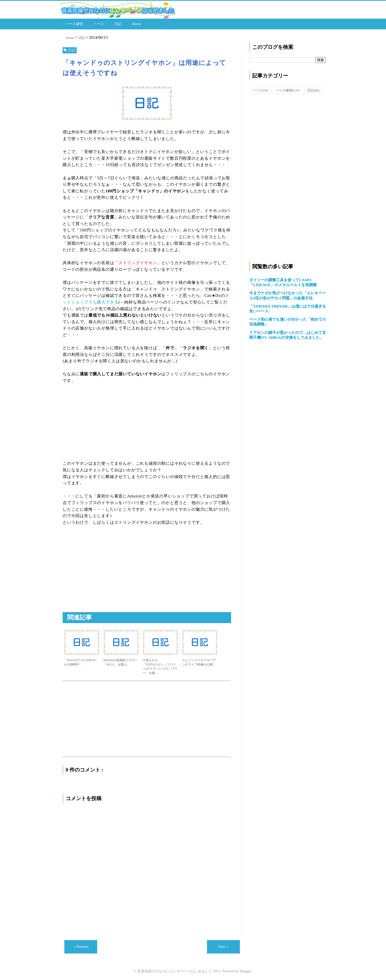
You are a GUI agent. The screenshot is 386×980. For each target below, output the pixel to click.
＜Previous (81, 945)
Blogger (246, 970)
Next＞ (223, 945)
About (136, 23)
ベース (99, 23)
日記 (118, 23)
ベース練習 (74, 23)
